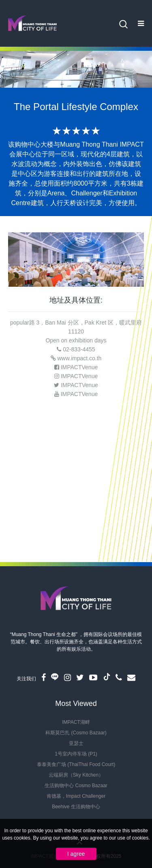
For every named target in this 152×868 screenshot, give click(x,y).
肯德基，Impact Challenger (76, 796)
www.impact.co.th (79, 358)
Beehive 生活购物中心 (76, 807)
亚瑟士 (76, 743)
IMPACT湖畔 (76, 722)
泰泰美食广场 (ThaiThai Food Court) (76, 764)
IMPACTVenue (79, 367)
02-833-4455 (79, 349)
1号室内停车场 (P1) (76, 754)
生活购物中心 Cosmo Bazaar (76, 786)
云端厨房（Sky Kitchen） (76, 775)
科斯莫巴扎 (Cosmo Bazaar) (76, 733)
